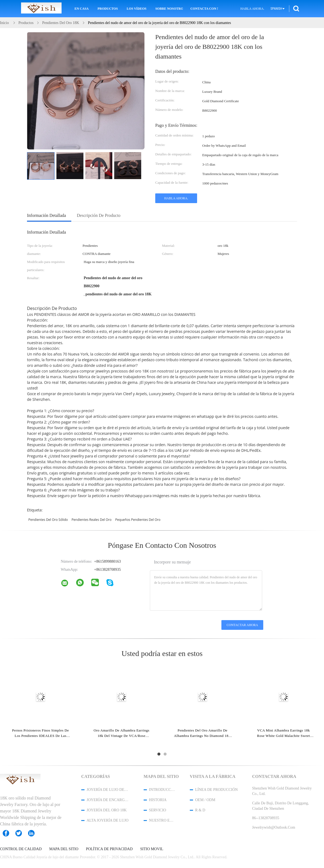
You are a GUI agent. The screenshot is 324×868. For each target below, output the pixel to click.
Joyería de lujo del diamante (108, 790)
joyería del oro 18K (107, 810)
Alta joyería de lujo (108, 820)
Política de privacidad (109, 849)
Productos (108, 9)
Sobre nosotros (169, 9)
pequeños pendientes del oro (138, 520)
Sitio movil (152, 849)
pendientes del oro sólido (48, 520)
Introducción (162, 790)
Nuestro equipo (162, 820)
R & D (200, 810)
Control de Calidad (21, 849)
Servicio (158, 810)
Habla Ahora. (252, 9)
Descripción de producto (99, 215)
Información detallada (46, 215)
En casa (82, 9)
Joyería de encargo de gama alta (108, 800)
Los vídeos (136, 9)
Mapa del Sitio (64, 849)
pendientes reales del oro (92, 520)
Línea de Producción (217, 790)
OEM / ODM (205, 800)
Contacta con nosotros (204, 9)
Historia (158, 800)
